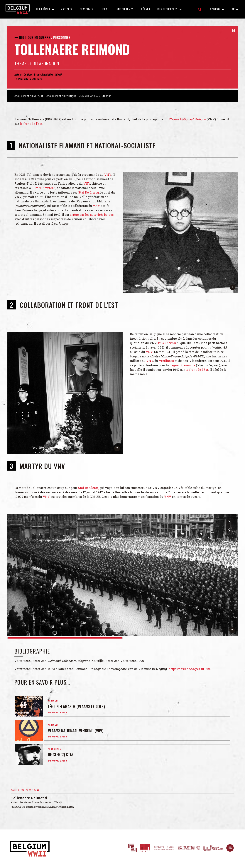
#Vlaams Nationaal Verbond (95, 96)
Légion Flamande (182, 365)
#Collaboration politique (62, 96)
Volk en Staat (167, 343)
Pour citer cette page (30, 79)
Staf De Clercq (89, 192)
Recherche (200, 9)
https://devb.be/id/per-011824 (190, 669)
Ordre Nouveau (44, 188)
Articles (67, 9)
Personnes (86, 9)
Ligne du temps (124, 9)
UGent (58, 74)
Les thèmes (43, 9)
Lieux (104, 9)
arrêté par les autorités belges (92, 215)
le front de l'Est (31, 124)
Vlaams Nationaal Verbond (187, 119)
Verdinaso (166, 361)
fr (233, 9)
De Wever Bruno (32, 74)
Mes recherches (167, 9)
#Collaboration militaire (29, 96)
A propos (215, 9)
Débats (146, 9)
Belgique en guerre (35, 37)
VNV (108, 175)
